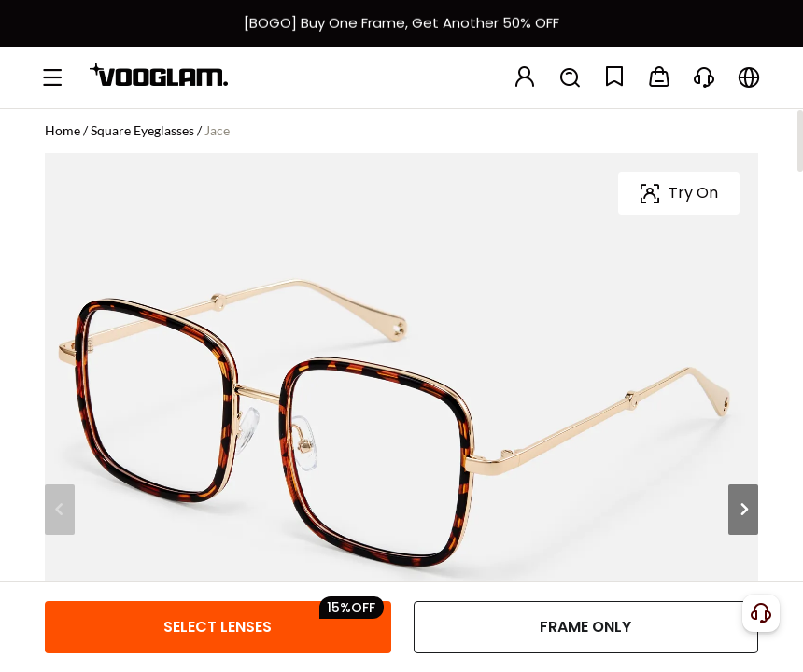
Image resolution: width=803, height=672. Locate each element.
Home (63, 130)
